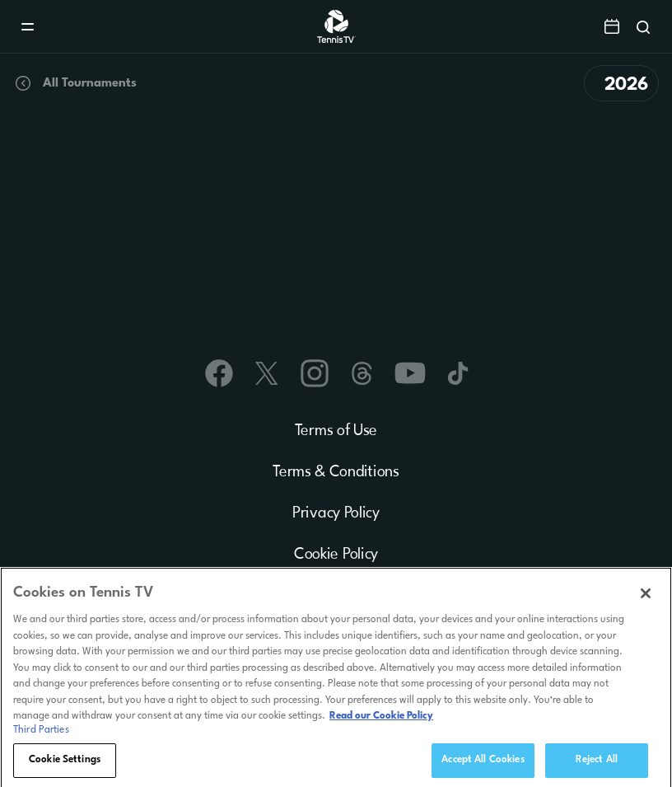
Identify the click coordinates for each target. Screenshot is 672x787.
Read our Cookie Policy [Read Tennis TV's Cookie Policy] (381, 719)
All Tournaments (75, 83)
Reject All (597, 763)
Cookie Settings (65, 763)
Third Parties (41, 733)
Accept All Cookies (483, 763)
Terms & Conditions (336, 472)
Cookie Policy (336, 555)
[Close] (646, 597)
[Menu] (28, 27)
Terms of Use (336, 431)
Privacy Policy (336, 513)
